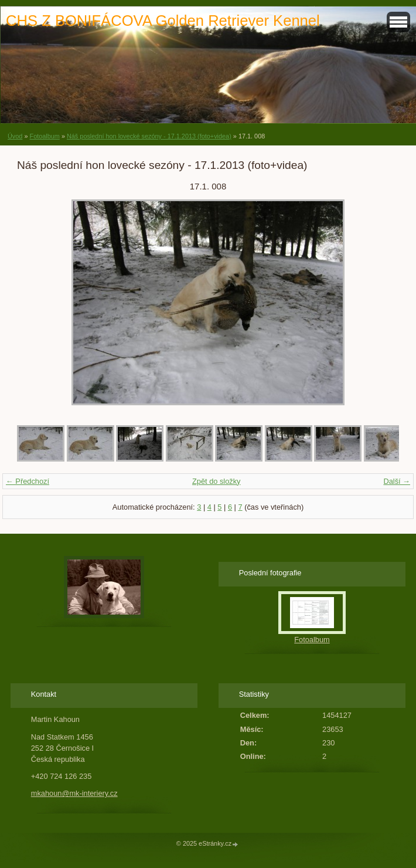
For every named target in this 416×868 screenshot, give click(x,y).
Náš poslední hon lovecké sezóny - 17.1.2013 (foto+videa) (149, 136)
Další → (397, 481)
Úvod (15, 136)
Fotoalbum (44, 136)
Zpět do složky (216, 481)
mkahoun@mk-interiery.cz (74, 793)
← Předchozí (28, 481)
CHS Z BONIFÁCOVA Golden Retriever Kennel (163, 21)
